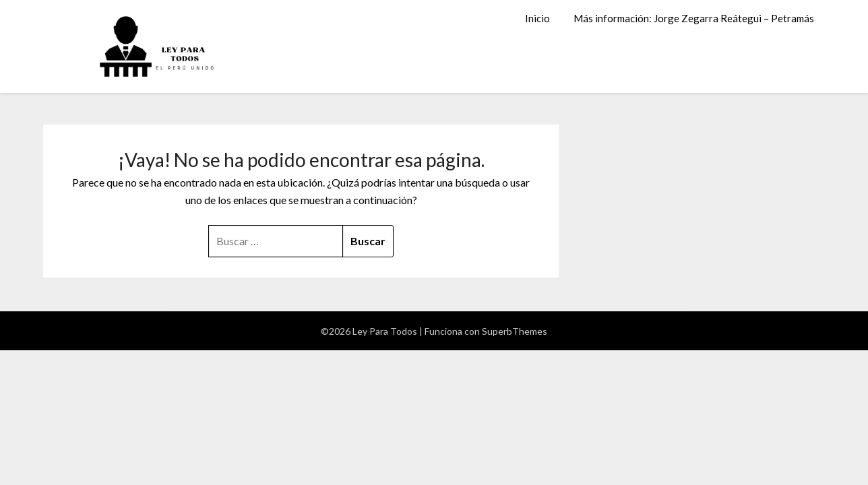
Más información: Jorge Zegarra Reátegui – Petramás (694, 18)
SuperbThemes (515, 331)
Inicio (537, 18)
